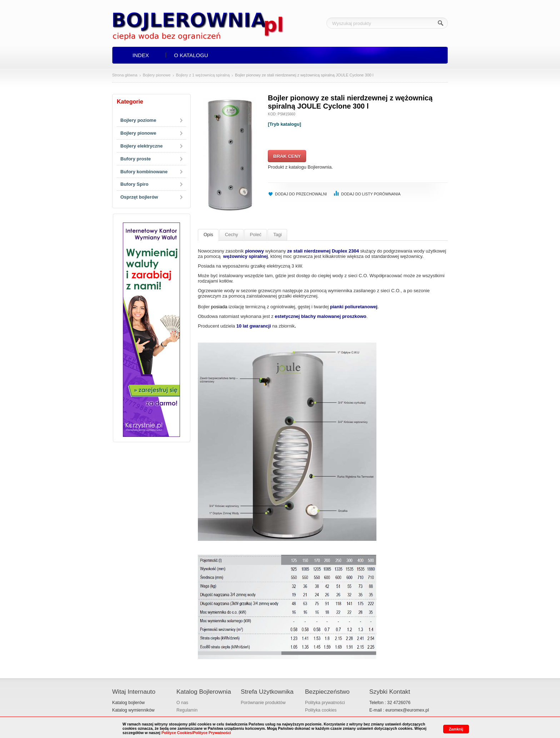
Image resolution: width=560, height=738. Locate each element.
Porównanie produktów (263, 703)
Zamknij (456, 729)
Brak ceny (287, 156)
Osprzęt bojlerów (139, 197)
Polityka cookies (321, 710)
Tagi (277, 235)
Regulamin (187, 710)
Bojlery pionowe (157, 75)
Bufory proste (136, 159)
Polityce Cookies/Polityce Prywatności (196, 733)
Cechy (232, 235)
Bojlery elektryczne (142, 146)
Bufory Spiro (134, 184)
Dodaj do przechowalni (301, 194)
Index (141, 55)
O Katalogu (191, 55)
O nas (182, 703)
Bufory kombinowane (144, 172)
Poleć (256, 235)
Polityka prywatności (325, 703)
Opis (208, 235)
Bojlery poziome (138, 120)
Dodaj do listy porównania (371, 194)
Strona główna (125, 75)
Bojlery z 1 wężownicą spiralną (203, 75)
